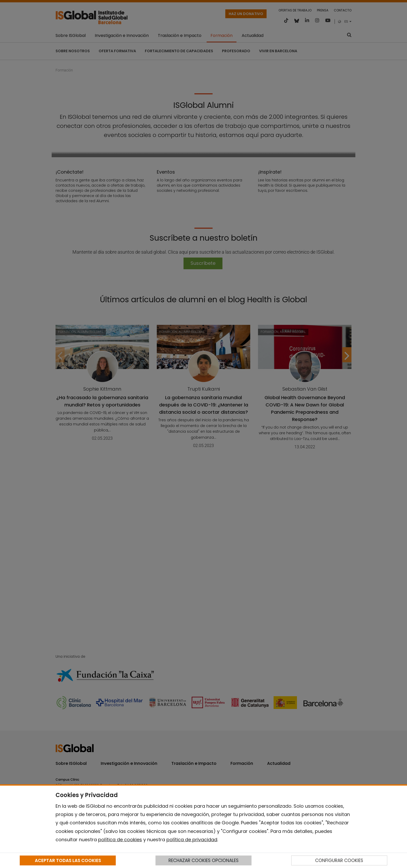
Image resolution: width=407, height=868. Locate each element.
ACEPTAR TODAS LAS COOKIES (68, 860)
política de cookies (120, 840)
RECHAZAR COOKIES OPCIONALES (203, 860)
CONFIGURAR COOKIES (339, 860)
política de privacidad (192, 840)
